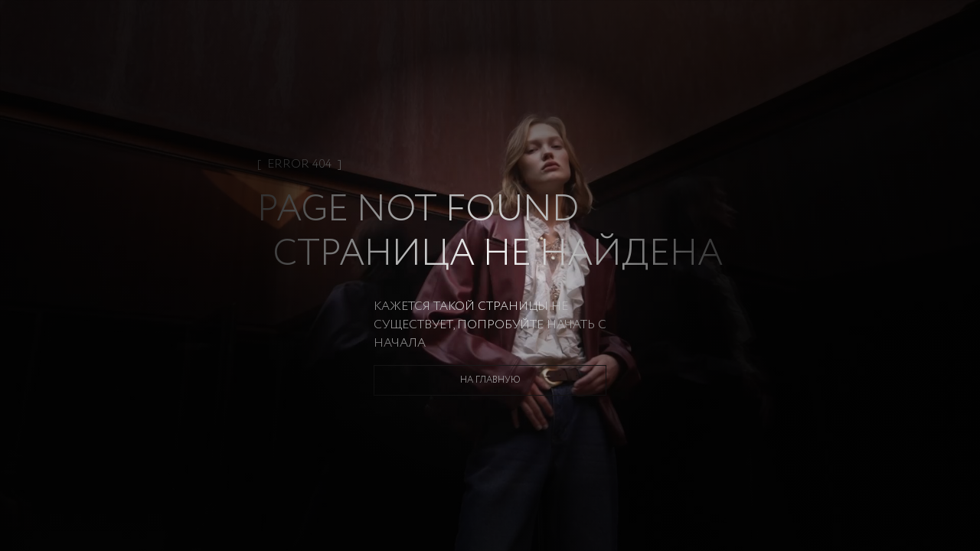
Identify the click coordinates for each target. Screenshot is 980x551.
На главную (490, 380)
